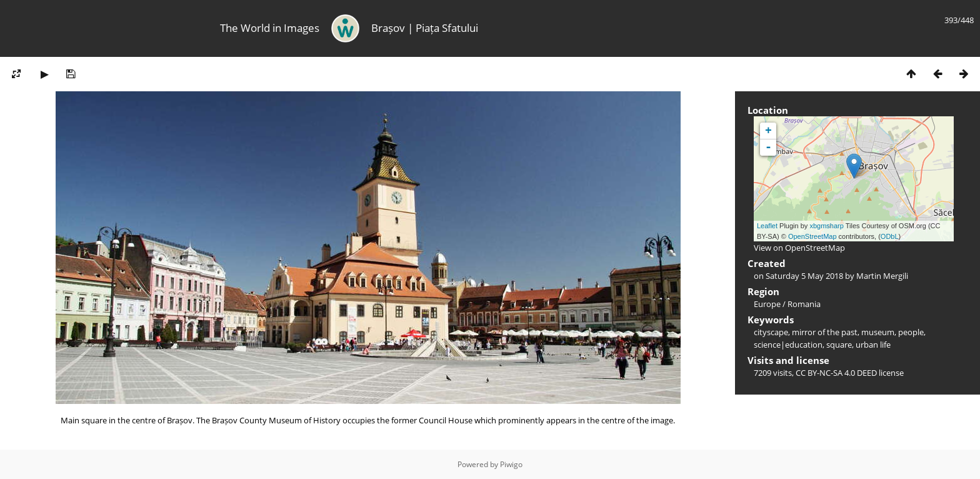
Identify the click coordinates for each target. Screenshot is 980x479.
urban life (873, 345)
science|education (788, 345)
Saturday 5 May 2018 (804, 276)
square (839, 345)
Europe (767, 304)
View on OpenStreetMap (799, 248)
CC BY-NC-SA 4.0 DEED (836, 373)
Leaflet (767, 226)
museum (878, 332)
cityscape (771, 332)
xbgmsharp (826, 226)
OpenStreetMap (812, 236)
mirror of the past (825, 332)
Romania (804, 304)
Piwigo (511, 464)
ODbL (890, 236)
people (911, 332)
